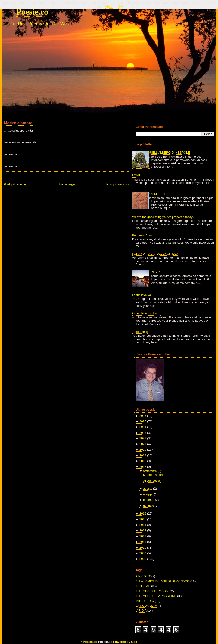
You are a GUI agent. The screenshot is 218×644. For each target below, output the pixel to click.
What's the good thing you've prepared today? (163, 217)
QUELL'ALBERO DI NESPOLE (169, 152)
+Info (109, 6)
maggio (148, 494)
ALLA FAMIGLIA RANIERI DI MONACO (163, 581)
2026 (143, 416)
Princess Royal (142, 235)
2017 (143, 467)
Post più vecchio (118, 184)
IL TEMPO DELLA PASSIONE (156, 596)
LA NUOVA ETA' (147, 606)
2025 (143, 421)
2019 (143, 455)
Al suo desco (152, 481)
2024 (143, 427)
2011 (143, 542)
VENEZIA (154, 272)
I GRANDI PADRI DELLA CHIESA (155, 254)
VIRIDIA (141, 611)
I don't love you (142, 295)
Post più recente (15, 184)
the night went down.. (147, 313)
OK (121, 6)
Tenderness (140, 332)
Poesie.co (32, 12)
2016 (143, 514)
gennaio (149, 506)
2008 (143, 559)
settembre (150, 471)
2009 (143, 553)
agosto (148, 488)
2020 (143, 450)
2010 (143, 548)
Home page (67, 184)
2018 (143, 461)
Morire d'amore (18, 123)
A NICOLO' (144, 576)
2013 (143, 530)
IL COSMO (143, 586)
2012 (143, 536)
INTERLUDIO (145, 601)
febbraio (149, 500)
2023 (143, 433)
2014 (143, 525)
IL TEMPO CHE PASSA (152, 591)
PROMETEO (156, 194)
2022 (143, 438)
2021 (143, 444)
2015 (143, 519)
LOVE (136, 175)
